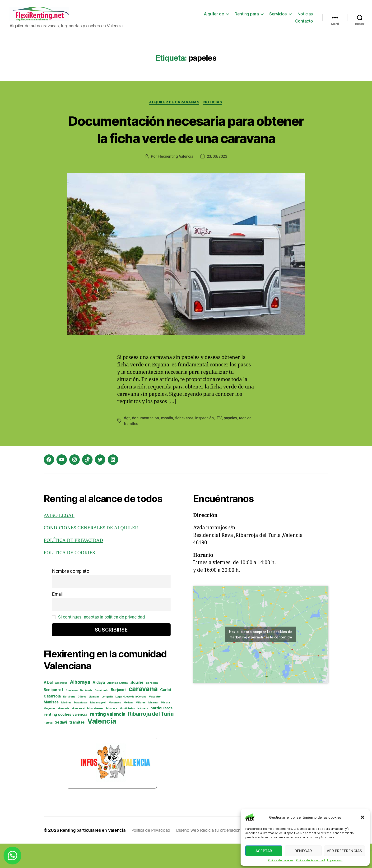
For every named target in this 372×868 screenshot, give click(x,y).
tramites (146, 448)
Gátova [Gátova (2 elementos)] (82, 721)
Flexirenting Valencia (175, 181)
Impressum (335, 860)
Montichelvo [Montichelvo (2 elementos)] (127, 733)
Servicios (278, 17)
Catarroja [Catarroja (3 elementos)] (52, 721)
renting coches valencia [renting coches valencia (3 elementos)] (65, 739)
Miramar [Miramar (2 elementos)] (153, 727)
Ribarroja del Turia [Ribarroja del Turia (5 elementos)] (151, 738)
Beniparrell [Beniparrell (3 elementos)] (53, 714)
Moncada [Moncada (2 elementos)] (63, 733)
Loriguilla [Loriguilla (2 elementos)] (107, 721)
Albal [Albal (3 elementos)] (48, 707)
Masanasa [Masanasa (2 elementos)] (115, 727)
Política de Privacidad (310, 860)
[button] (363, 817)
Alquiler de (214, 17)
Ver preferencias (344, 851)
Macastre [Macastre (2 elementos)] (155, 721)
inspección (206, 443)
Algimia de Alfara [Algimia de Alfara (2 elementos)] (117, 707)
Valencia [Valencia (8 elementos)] (102, 746)
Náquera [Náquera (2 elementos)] (143, 733)
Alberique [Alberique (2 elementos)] (61, 707)
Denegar (303, 851)
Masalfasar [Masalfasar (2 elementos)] (81, 727)
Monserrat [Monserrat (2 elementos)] (78, 733)
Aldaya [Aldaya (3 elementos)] (99, 707)
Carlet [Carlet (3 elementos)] (166, 714)
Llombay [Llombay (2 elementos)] (94, 721)
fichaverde (185, 443)
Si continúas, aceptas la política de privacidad (104, 642)
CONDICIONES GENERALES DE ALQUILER (93, 552)
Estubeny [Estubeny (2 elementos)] (69, 721)
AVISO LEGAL (60, 540)
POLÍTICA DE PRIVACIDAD (75, 565)
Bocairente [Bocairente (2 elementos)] (101, 715)
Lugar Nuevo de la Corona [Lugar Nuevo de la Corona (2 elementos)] (131, 721)
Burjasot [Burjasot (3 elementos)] (118, 714)
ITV (220, 443)
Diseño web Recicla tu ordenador (212, 855)
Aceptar (264, 851)
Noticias (305, 17)
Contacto (304, 25)
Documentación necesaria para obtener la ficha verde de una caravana (186, 145)
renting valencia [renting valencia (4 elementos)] (108, 739)
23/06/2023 (217, 181)
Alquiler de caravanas (174, 110)
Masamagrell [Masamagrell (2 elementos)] (98, 727)
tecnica (130, 448)
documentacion (146, 443)
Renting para (247, 17)
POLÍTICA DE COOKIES (71, 577)
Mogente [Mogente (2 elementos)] (49, 733)
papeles (232, 443)
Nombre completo (71, 596)
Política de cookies (281, 860)
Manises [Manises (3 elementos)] (51, 727)
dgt (127, 443)
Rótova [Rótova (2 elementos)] (48, 747)
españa (167, 443)
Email (57, 619)
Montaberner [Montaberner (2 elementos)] (95, 733)
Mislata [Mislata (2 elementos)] (165, 727)
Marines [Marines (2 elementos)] (66, 727)
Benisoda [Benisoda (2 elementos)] (86, 715)
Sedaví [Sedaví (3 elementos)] (61, 747)
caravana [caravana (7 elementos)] (143, 713)
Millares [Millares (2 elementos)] (141, 727)
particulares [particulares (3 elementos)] (161, 732)
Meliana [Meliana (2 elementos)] (128, 727)
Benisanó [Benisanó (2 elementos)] (72, 715)
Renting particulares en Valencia (93, 855)
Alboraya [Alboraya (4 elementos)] (80, 706)
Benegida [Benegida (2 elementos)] (152, 707)
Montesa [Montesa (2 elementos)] (112, 733)
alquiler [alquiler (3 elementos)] (137, 707)
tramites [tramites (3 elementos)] (77, 747)
